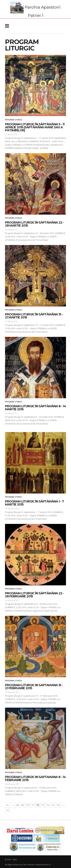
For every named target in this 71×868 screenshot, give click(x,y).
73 (43, 805)
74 (48, 805)
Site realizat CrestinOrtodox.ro (37, 865)
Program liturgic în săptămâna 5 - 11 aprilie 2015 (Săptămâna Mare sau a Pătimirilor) (35, 127)
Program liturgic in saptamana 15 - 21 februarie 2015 (34, 687)
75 (53, 805)
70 (28, 805)
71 (33, 805)
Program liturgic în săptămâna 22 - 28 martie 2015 (34, 224)
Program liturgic (14, 120)
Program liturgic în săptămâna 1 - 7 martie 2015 (34, 503)
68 (18, 805)
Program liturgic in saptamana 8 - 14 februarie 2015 (35, 779)
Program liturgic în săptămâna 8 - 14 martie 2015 (35, 408)
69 (23, 805)
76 (58, 805)
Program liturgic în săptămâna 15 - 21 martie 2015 (34, 316)
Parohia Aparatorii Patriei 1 (35, 10)
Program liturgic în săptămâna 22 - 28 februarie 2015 (34, 595)
